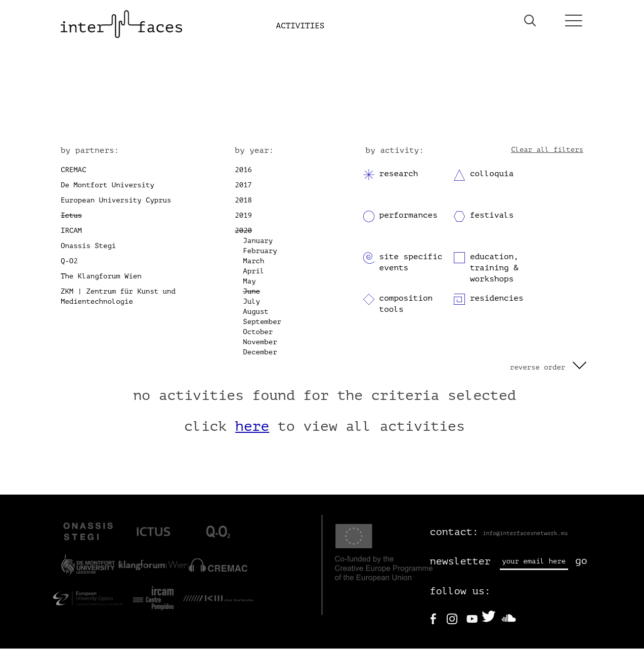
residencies (497, 299)
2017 (243, 186)
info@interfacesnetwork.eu (525, 534)
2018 (243, 201)
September (262, 322)
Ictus (71, 216)
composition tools (406, 304)
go (581, 562)
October (258, 332)
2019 (243, 216)
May (249, 282)
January (258, 241)
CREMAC (73, 170)
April (253, 272)
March (253, 261)
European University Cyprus (116, 201)
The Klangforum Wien (101, 277)
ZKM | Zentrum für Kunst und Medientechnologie (118, 297)
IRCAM (71, 231)
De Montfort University (108, 186)
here (252, 427)
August (255, 312)
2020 (243, 231)
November (260, 342)
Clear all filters (547, 150)
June (251, 292)
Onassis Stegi (88, 246)
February (260, 251)
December (260, 353)
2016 (243, 170)
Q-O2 (69, 261)
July (251, 302)
